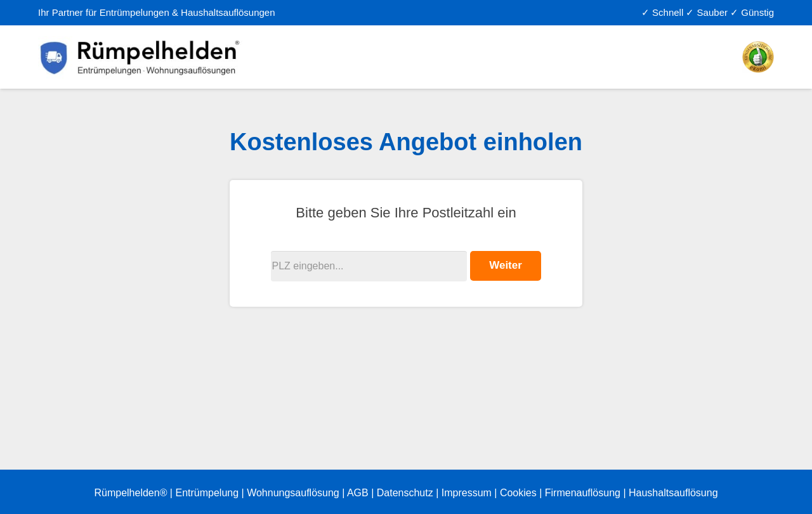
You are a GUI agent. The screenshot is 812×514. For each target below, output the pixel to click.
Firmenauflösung (583, 493)
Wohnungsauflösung (293, 493)
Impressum (467, 493)
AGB (358, 493)
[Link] (141, 57)
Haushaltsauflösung (673, 493)
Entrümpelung (207, 493)
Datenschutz (405, 493)
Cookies (518, 493)
